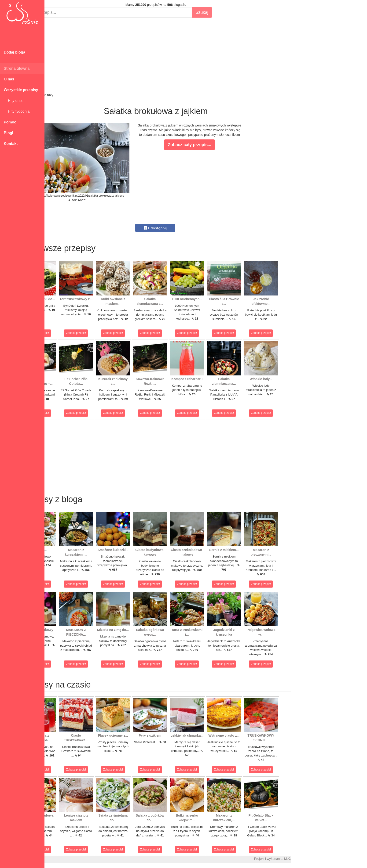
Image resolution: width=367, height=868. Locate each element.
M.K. (314, 859)
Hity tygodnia (17, 111)
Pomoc (10, 122)
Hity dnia (13, 101)
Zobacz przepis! (65, 333)
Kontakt (11, 144)
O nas (9, 79)
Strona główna (17, 68)
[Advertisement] (182, 55)
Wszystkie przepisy (21, 90)
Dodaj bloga (15, 52)
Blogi (8, 133)
